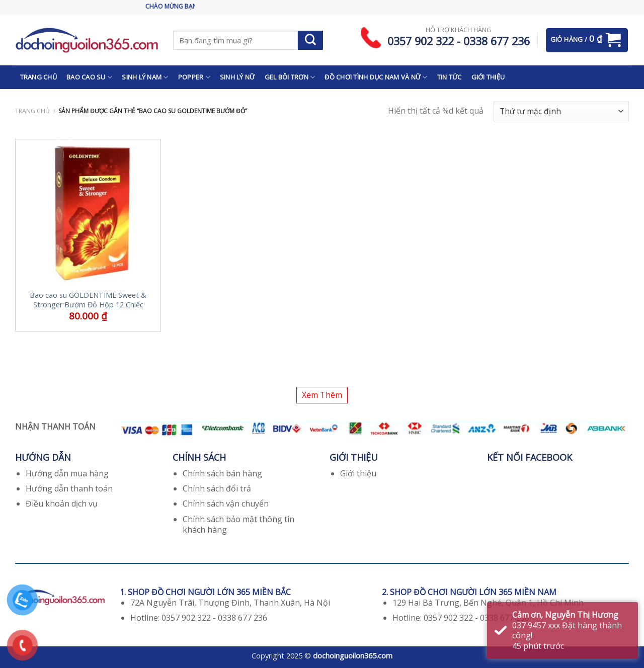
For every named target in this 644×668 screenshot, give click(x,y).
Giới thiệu (358, 473)
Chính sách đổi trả (217, 488)
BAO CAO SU (89, 77)
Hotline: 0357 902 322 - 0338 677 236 (199, 618)
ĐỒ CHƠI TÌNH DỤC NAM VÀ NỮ (376, 77)
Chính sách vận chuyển (226, 504)
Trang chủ (32, 111)
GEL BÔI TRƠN (290, 77)
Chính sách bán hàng (222, 473)
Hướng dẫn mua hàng (67, 473)
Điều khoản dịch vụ (62, 504)
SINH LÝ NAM (145, 77)
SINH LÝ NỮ (237, 77)
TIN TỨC (450, 77)
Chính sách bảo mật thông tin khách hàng (238, 524)
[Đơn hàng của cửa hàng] (561, 111)
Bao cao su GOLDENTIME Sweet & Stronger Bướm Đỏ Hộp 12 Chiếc (88, 300)
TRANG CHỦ (38, 77)
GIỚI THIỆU (488, 77)
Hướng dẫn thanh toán (69, 488)
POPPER (194, 77)
